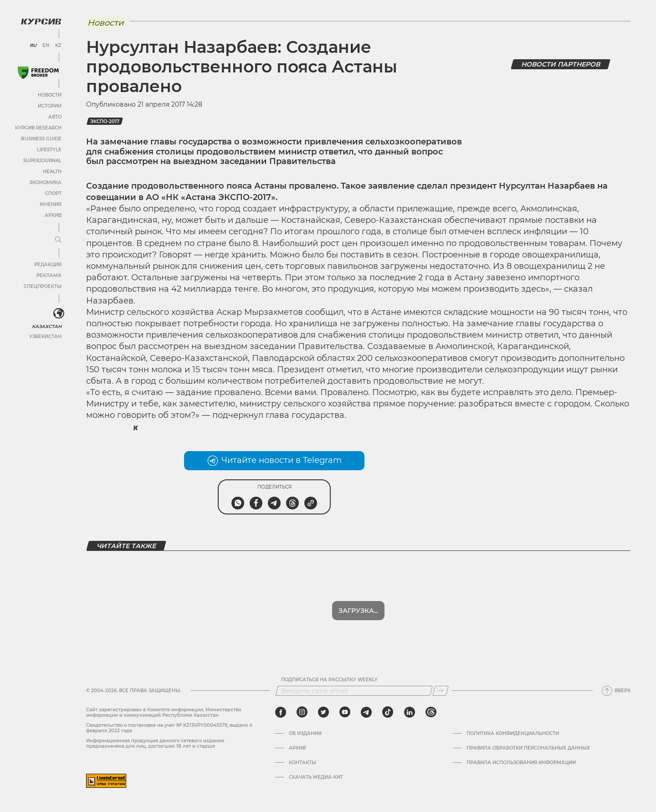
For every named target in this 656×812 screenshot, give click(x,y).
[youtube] (345, 712)
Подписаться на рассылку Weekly (329, 680)
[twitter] (323, 712)
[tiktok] (388, 712)
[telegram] (366, 712)
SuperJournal (42, 161)
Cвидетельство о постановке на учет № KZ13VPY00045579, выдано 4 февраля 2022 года (169, 728)
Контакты (302, 763)
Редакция (48, 265)
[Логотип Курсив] (41, 21)
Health (52, 172)
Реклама (49, 275)
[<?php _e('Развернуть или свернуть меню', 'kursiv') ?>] (59, 313)
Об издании (305, 734)
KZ (58, 46)
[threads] (431, 712)
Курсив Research (38, 128)
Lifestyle (49, 150)
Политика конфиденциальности (513, 734)
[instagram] (302, 712)
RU (33, 46)
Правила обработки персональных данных (528, 748)
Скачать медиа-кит (316, 777)
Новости (50, 95)
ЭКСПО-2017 (105, 121)
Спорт (53, 193)
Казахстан (47, 326)
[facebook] (281, 712)
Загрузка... (358, 611)
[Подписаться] (441, 691)
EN (46, 46)
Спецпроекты (43, 286)
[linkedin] (409, 712)
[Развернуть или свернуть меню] (58, 240)
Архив (53, 215)
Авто (55, 117)
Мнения (51, 204)
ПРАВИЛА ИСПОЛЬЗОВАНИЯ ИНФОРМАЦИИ (521, 763)
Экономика (45, 182)
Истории (50, 106)
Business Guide (41, 139)
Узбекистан (45, 337)
